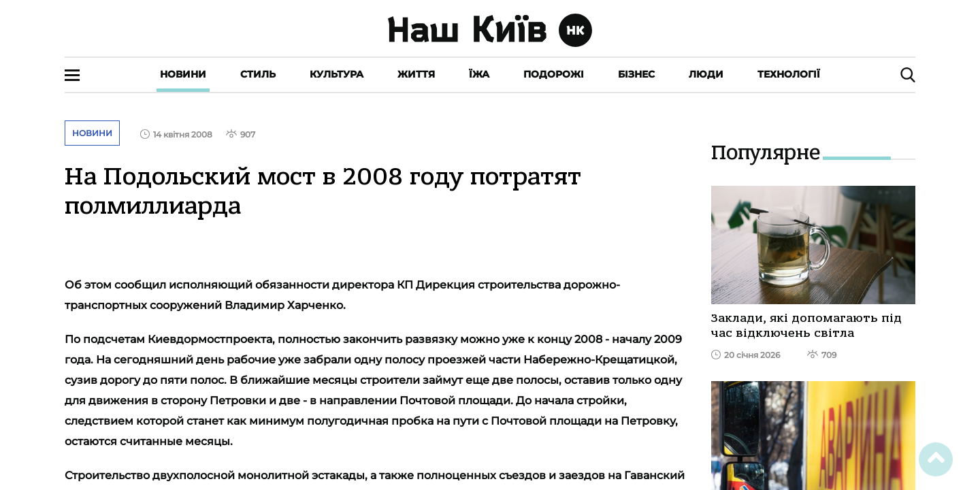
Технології (789, 74)
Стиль (258, 74)
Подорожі (554, 74)
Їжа (479, 74)
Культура (337, 74)
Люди (706, 74)
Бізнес (636, 74)
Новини (183, 74)
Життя (416, 74)
